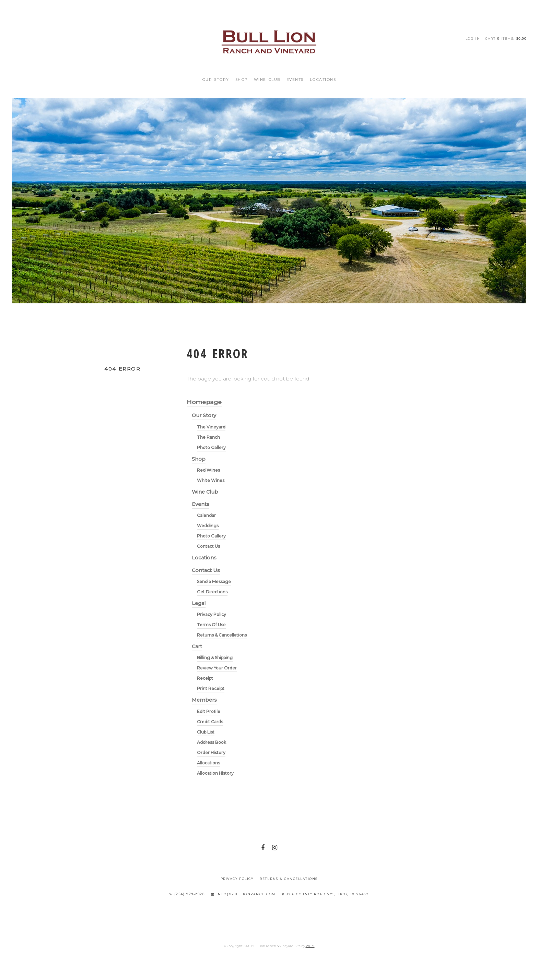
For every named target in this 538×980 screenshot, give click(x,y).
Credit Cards (210, 722)
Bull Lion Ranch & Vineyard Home (269, 41)
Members (204, 700)
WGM (310, 946)
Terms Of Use (211, 625)
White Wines (211, 480)
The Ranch (208, 437)
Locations (323, 80)
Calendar (206, 515)
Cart (197, 646)
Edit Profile (209, 711)
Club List (206, 732)
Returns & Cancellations (222, 635)
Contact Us (208, 546)
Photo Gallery (211, 447)
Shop (242, 80)
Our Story (216, 80)
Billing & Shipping (215, 658)
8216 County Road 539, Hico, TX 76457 (325, 894)
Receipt (205, 678)
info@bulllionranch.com (243, 894)
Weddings (208, 526)
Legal (199, 603)
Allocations (208, 763)
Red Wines (208, 470)
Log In (473, 39)
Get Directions (212, 592)
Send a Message (214, 582)
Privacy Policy (212, 614)
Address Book (212, 742)
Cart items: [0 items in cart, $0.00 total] (506, 39)
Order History (211, 753)
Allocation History (215, 773)
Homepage (204, 402)
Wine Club (267, 80)
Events (295, 80)
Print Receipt (211, 688)
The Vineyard (211, 427)
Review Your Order (217, 668)
